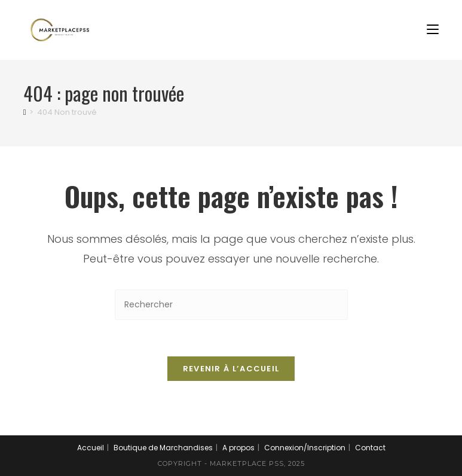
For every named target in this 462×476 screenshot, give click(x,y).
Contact (370, 448)
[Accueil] (25, 112)
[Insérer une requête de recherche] (231, 305)
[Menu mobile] (433, 30)
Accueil (91, 448)
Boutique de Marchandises (163, 448)
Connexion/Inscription (305, 448)
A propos (238, 448)
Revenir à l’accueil (231, 369)
